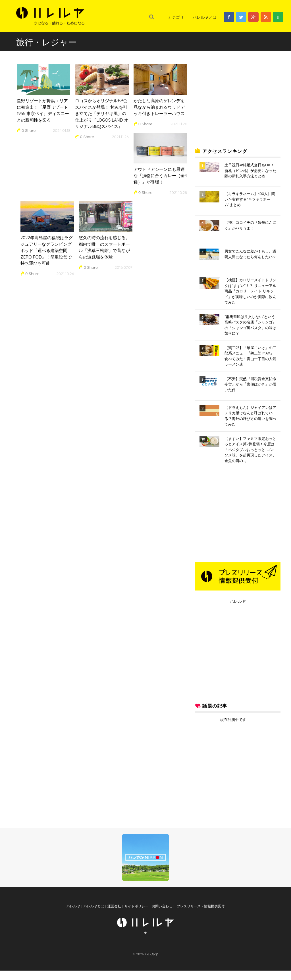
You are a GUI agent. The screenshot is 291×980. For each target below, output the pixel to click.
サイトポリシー (136, 916)
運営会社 (114, 916)
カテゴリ (176, 17)
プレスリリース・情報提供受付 (200, 916)
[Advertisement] (238, 98)
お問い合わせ (162, 916)
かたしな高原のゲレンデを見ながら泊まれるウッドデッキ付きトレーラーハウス (159, 107)
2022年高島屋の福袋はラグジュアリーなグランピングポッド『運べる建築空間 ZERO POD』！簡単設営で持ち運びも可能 (47, 250)
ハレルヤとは (205, 17)
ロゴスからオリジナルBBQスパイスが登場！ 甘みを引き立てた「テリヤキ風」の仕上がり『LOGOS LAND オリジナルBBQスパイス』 (102, 113)
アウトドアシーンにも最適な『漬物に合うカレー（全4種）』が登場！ (160, 176)
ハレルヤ (238, 601)
